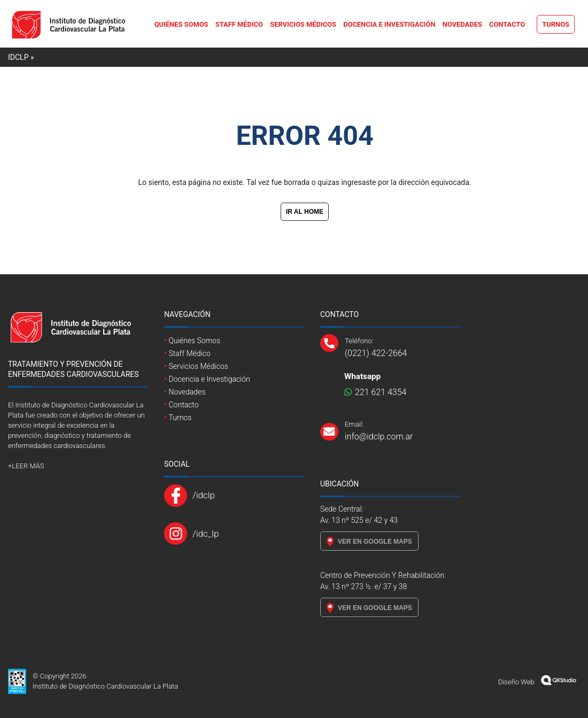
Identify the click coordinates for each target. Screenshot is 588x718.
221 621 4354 (375, 392)
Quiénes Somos (181, 24)
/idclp (204, 495)
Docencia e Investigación (389, 24)
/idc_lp (206, 534)
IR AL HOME (305, 212)
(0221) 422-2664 (376, 353)
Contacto (507, 24)
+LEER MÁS (26, 466)
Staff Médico (239, 24)
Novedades (462, 24)
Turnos (556, 24)
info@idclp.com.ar (379, 437)
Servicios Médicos (303, 24)
